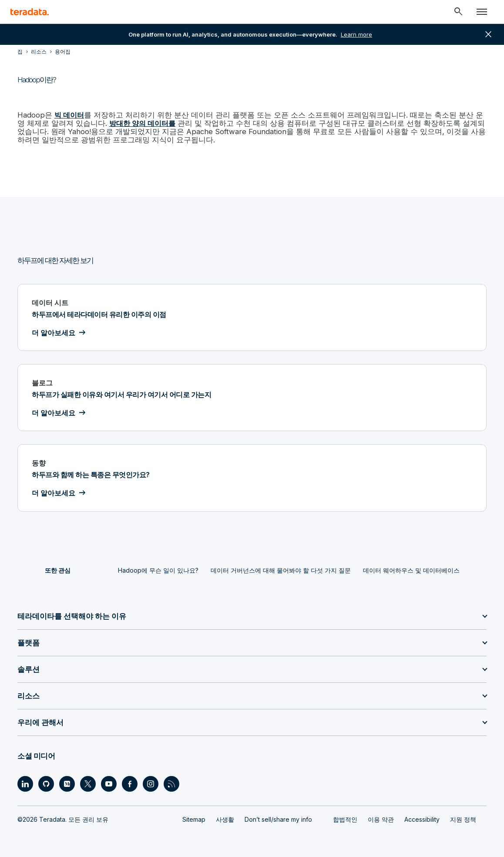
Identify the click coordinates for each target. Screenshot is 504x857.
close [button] (488, 34)
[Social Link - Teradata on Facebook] (130, 783)
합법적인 (345, 818)
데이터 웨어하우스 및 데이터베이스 (411, 569)
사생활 (225, 818)
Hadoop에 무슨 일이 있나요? (158, 569)
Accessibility (422, 818)
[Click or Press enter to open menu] (482, 12)
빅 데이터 (68, 115)
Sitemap (194, 818)
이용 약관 (381, 818)
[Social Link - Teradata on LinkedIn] (25, 783)
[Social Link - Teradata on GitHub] (46, 783)
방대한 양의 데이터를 (114, 123)
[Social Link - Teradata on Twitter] (88, 783)
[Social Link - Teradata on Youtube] (109, 783)
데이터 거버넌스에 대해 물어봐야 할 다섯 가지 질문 (281, 569)
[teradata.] (30, 12)
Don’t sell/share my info (278, 818)
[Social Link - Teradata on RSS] (171, 783)
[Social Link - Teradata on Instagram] (151, 783)
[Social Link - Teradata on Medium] (67, 783)
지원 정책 (463, 818)
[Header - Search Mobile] (458, 12)
